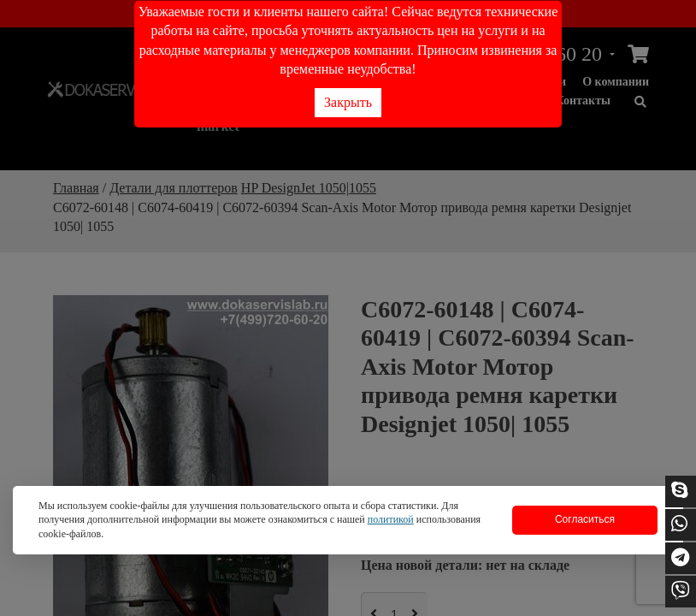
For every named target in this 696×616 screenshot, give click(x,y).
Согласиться (585, 519)
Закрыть (348, 102)
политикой (391, 519)
